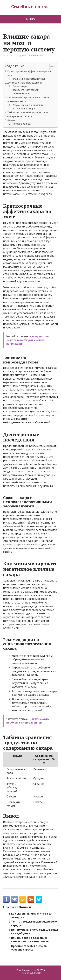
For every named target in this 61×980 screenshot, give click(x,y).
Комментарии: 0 (37, 55)
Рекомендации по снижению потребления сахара (28, 107)
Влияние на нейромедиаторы (29, 79)
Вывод (11, 120)
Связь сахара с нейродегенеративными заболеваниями (26, 90)
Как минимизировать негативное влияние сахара (28, 99)
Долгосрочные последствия (24, 83)
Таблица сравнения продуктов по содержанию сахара (28, 114)
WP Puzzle (35, 973)
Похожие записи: (22, 124)
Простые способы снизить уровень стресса (29, 948)
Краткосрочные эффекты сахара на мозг (29, 73)
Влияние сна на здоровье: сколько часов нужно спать (30, 940)
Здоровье (21, 55)
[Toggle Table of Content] (51, 66)
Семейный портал (30, 7)
